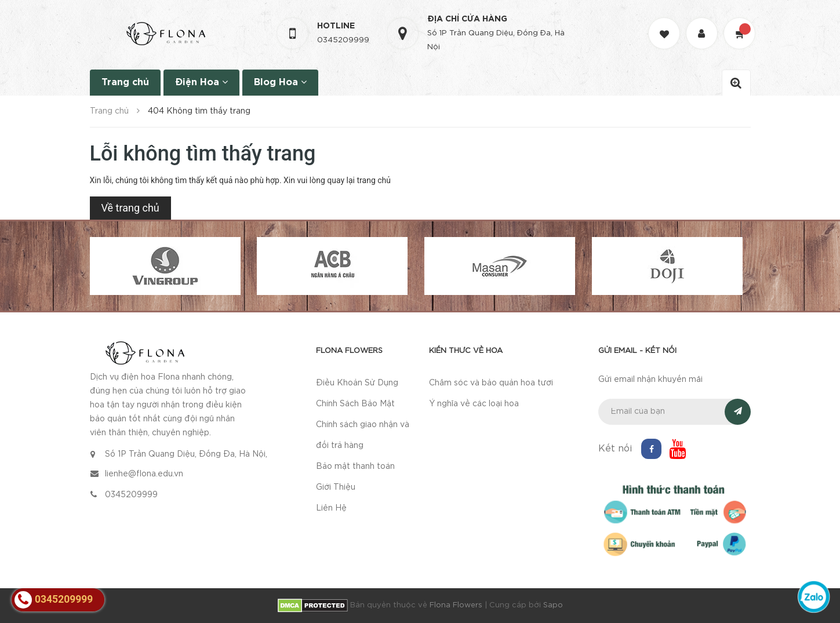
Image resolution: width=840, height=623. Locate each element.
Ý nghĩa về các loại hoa (474, 404)
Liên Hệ (331, 508)
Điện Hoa (201, 82)
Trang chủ (125, 83)
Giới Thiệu (336, 487)
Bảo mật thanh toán (355, 467)
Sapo (553, 605)
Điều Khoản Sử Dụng (357, 383)
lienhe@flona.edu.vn (144, 474)
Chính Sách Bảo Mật (355, 404)
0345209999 (343, 40)
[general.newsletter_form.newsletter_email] (674, 412)
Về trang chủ (130, 208)
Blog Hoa (280, 82)
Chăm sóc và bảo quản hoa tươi (491, 383)
